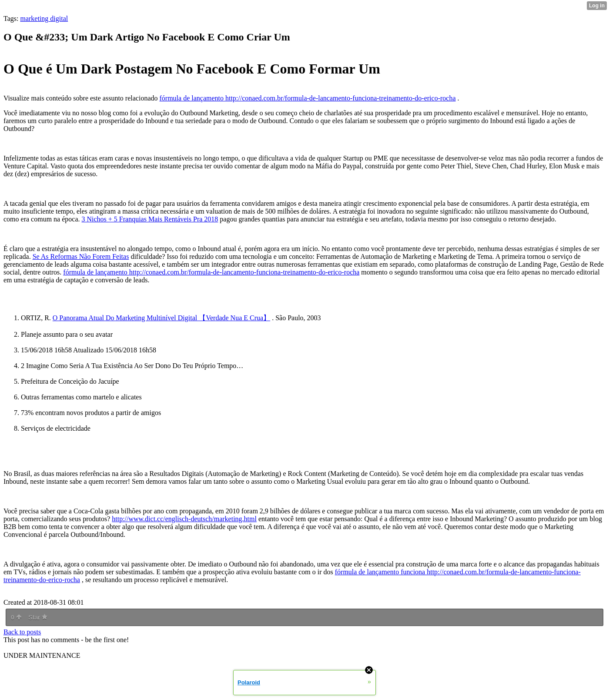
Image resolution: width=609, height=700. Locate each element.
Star (38, 617)
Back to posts (22, 632)
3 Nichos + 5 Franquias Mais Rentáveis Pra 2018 (150, 219)
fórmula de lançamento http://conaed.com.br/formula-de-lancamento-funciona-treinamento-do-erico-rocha (307, 98)
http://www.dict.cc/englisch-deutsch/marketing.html (184, 519)
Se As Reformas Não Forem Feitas (81, 256)
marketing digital (44, 18)
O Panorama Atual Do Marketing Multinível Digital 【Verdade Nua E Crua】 (161, 318)
